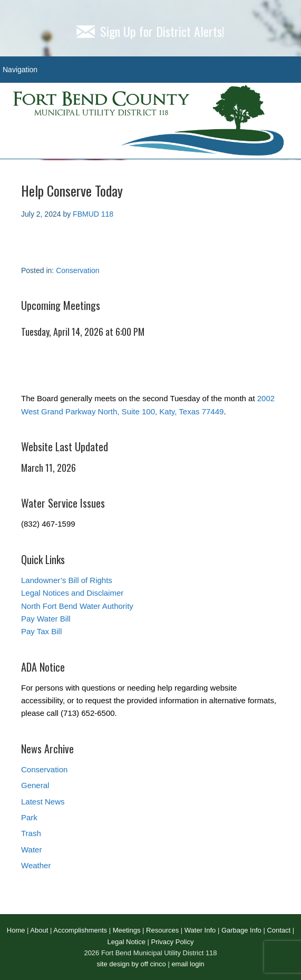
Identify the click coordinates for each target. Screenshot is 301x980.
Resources (162, 930)
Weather (36, 865)
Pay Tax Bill (41, 631)
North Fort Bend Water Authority (77, 606)
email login (188, 964)
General (35, 785)
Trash (31, 833)
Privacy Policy (172, 942)
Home (16, 930)
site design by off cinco (131, 964)
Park (29, 817)
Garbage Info (241, 930)
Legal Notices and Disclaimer (72, 593)
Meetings (127, 930)
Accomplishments (80, 930)
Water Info (200, 930)
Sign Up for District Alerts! (150, 31)
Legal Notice (127, 942)
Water (31, 850)
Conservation (78, 270)
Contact (279, 930)
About (39, 930)
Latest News (43, 802)
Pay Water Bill (46, 619)
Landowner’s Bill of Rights (67, 580)
